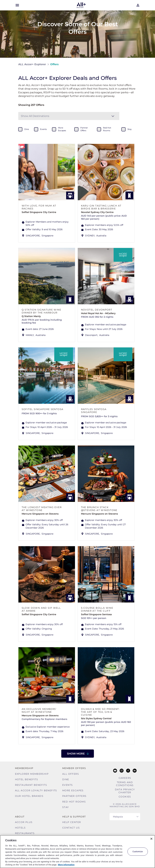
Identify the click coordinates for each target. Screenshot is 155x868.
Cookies (125, 797)
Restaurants (25, 833)
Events (67, 785)
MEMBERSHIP (24, 768)
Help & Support (74, 817)
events (43, 129)
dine (27, 129)
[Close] (151, 839)
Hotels (20, 828)
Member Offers (74, 768)
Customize (138, 851)
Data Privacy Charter (125, 791)
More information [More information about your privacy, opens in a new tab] (66, 865)
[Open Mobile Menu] (17, 5)
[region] (77, 852)
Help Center (72, 822)
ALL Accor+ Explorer (32, 64)
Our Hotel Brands (29, 796)
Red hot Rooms (74, 802)
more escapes (62, 129)
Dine (66, 779)
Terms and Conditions (125, 784)
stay (130, 129)
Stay (66, 807)
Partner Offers (74, 796)
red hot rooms (107, 129)
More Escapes (73, 790)
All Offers (71, 774)
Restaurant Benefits (31, 785)
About (20, 817)
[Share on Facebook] (134, 64)
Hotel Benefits (27, 779)
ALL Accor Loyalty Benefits (36, 790)
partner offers (84, 129)
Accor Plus (24, 822)
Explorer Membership (32, 774)
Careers (125, 778)
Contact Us (71, 828)
